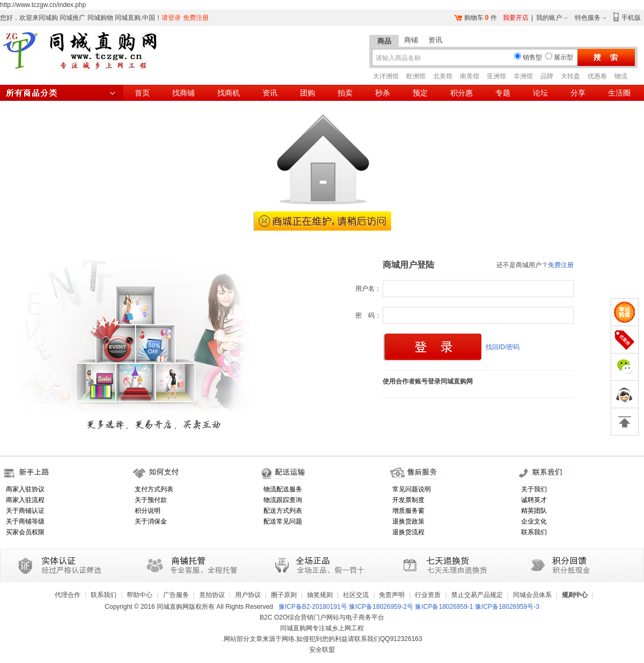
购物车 (474, 18)
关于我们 (534, 489)
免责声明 (392, 595)
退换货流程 (408, 532)
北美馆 (443, 76)
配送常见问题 (283, 521)
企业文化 (534, 521)
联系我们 (534, 532)
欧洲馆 (416, 76)
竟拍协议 (212, 595)
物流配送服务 (283, 489)
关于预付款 (151, 500)
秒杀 (383, 93)
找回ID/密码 (503, 347)
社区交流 (356, 595)
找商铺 (184, 93)
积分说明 (148, 511)
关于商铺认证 (25, 511)
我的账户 (549, 18)
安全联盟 (322, 650)
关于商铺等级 (25, 521)
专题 (503, 93)
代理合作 (68, 595)
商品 (384, 41)
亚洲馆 (496, 76)
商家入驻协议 (25, 489)
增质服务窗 (408, 511)
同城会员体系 (532, 595)
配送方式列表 (283, 511)
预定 (420, 93)
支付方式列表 (154, 489)
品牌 (547, 76)
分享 (578, 93)
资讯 (435, 40)
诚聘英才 (534, 500)
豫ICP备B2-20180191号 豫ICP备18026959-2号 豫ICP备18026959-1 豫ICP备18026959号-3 (409, 607)
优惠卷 (597, 76)
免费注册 (196, 18)
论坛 (540, 93)
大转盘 (570, 76)
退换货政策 (408, 521)
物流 (621, 76)
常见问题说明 (412, 489)
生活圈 (619, 93)
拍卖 (345, 93)
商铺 (411, 40)
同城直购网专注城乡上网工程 (322, 628)
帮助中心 (140, 595)
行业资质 (428, 595)
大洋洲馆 (386, 76)
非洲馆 (523, 76)
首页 (142, 93)
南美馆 (470, 76)
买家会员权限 (25, 532)
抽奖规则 (320, 595)
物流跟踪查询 (283, 500)
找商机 (229, 93)
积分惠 (462, 93)
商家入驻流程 (25, 500)
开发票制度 (408, 500)
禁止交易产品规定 (477, 595)
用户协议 (248, 595)
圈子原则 (284, 595)
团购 (308, 93)
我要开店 (516, 18)
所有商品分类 (62, 93)
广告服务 (176, 595)
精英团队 (534, 511)
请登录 (171, 18)
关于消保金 (151, 521)
